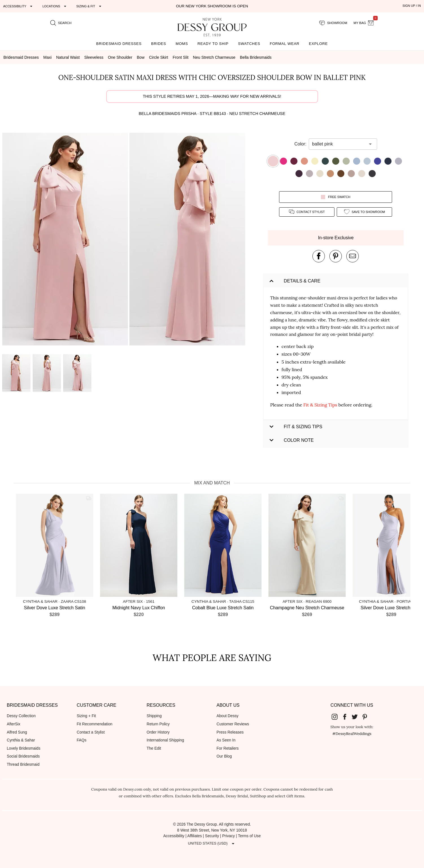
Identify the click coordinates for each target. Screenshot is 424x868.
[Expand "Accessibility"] (19, 6)
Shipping (154, 716)
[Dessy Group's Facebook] (347, 716)
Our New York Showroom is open (212, 6)
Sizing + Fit (86, 716)
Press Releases (230, 732)
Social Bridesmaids (23, 756)
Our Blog (224, 756)
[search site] (61, 23)
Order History (158, 732)
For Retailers (228, 748)
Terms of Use (249, 836)
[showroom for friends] (333, 23)
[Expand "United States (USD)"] (212, 843)
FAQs (82, 740)
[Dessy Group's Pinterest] (367, 716)
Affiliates (195, 836)
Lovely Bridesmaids (24, 748)
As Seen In (226, 740)
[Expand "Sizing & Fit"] (90, 6)
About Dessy (228, 716)
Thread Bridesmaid (23, 764)
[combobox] (339, 144)
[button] (66, 240)
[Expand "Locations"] (55, 6)
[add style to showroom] (364, 212)
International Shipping (165, 740)
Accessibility (174, 836)
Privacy (228, 836)
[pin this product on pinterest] (336, 256)
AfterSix (14, 724)
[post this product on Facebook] (319, 256)
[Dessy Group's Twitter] (357, 716)
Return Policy (158, 724)
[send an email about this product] (353, 256)
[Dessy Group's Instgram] (337, 716)
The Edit (154, 748)
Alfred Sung (17, 732)
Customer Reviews (233, 724)
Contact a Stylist (91, 732)
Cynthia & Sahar (21, 740)
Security (212, 836)
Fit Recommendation (95, 724)
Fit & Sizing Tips (320, 405)
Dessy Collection (21, 716)
